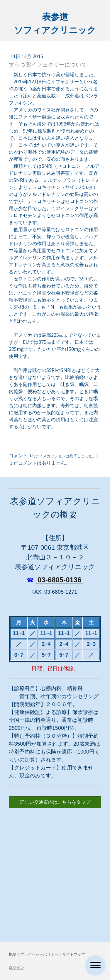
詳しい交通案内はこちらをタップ (55, 802)
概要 (13, 954)
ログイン (16, 967)
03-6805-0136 (59, 580)
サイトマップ (74, 954)
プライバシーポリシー (39, 954)
